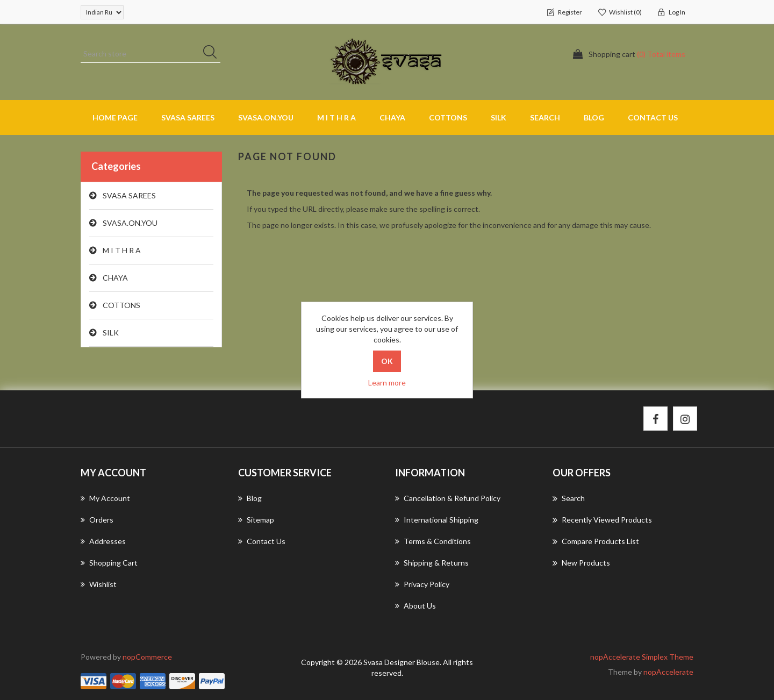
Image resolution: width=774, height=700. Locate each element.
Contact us (653, 117)
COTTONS (121, 305)
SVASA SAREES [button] (188, 117)
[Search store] (150, 54)
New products (581, 563)
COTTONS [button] (448, 117)
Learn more (387, 383)
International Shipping (437, 520)
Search (545, 117)
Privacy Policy (422, 584)
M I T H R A (122, 250)
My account (105, 498)
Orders (97, 520)
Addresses (103, 541)
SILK (111, 333)
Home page (115, 117)
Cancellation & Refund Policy (448, 498)
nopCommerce (147, 657)
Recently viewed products (602, 520)
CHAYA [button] (392, 117)
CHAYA (115, 278)
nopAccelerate (668, 672)
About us (415, 606)
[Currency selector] (102, 12)
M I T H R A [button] (336, 117)
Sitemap (256, 520)
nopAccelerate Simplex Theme (642, 657)
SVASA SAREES (129, 195)
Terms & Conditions (433, 541)
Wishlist (99, 584)
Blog (594, 117)
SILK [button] (499, 117)
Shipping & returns (432, 563)
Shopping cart (109, 563)
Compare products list (596, 541)
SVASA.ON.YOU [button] (266, 117)
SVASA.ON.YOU (130, 223)
